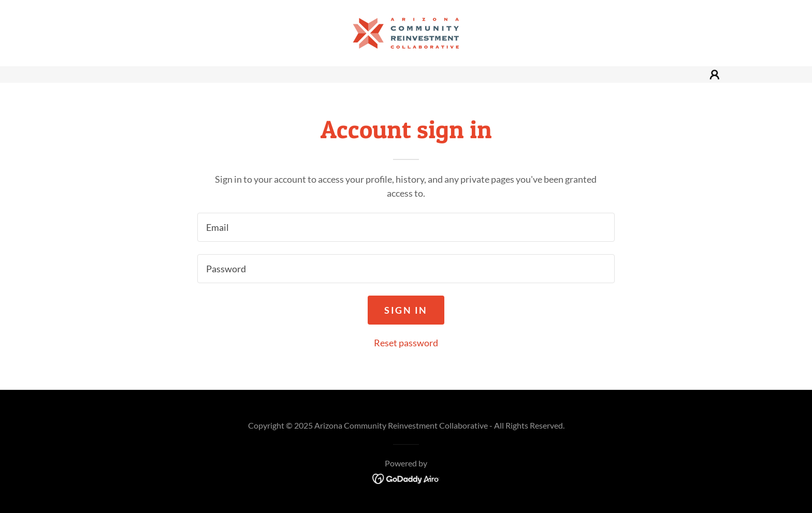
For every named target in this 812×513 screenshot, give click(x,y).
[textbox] (406, 227)
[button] (715, 75)
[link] (406, 32)
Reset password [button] (406, 343)
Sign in (406, 310)
